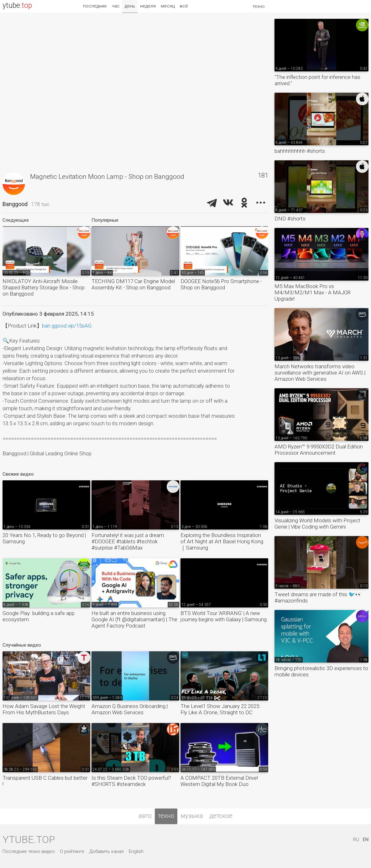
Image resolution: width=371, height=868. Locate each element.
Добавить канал (107, 851)
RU (356, 840)
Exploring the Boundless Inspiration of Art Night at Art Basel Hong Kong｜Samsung (222, 541)
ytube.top (29, 840)
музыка (192, 816)
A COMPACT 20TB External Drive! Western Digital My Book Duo (219, 781)
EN (366, 840)
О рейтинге (72, 851)
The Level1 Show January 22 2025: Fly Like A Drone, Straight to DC (220, 709)
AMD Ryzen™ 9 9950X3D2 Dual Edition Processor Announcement (319, 450)
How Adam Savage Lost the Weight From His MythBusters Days (44, 709)
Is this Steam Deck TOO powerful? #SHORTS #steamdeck (131, 781)
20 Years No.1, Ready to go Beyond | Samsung (44, 538)
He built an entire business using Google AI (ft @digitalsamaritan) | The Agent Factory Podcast (134, 619)
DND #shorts (290, 219)
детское (221, 816)
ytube (17, 5)
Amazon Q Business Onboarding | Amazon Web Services (130, 709)
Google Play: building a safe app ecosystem (39, 616)
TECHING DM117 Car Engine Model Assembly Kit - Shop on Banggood (133, 284)
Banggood (15, 204)
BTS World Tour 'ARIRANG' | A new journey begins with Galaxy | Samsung (224, 616)
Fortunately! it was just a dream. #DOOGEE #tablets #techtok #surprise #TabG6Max (128, 541)
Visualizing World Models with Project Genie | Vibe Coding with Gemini (317, 524)
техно (166, 816)
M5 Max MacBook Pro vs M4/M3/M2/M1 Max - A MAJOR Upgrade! (313, 292)
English (136, 851)
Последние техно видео (29, 851)
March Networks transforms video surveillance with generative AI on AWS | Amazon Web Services (320, 373)
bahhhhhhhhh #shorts (300, 151)
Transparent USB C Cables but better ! (45, 781)
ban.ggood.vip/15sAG (67, 326)
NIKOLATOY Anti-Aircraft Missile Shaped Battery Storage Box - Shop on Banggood (44, 287)
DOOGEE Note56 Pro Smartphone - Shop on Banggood (221, 284)
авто (145, 816)
